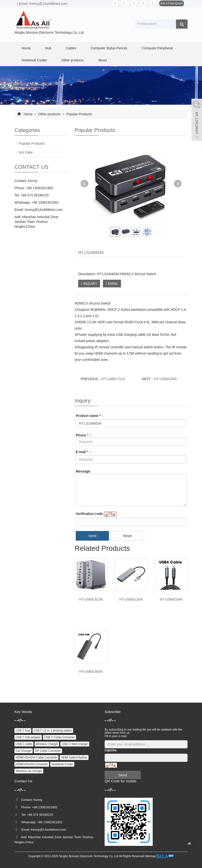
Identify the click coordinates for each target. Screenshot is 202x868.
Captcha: (111, 750)
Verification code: (90, 514)
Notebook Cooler (34, 60)
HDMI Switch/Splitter (74, 758)
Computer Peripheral (157, 48)
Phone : (84, 435)
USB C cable (24, 744)
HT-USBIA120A (131, 599)
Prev (84, 184)
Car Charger (24, 751)
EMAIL (112, 284)
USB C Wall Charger (75, 744)
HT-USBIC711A (113, 379)
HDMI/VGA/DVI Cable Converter (36, 758)
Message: (83, 471)
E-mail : (83, 452)
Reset (127, 536)
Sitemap (150, 856)
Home (26, 48)
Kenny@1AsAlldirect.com (44, 210)
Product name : (90, 416)
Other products (73, 60)
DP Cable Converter (48, 751)
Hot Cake (26, 152)
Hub (48, 48)
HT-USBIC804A (91, 672)
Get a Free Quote (172, 3)
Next (178, 184)
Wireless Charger (47, 744)
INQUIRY (89, 284)
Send (92, 536)
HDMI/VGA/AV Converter (32, 764)
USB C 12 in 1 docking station (53, 731)
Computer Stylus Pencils (109, 48)
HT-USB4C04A (165, 379)
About (103, 60)
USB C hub (23, 731)
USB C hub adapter (28, 737)
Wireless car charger (29, 771)
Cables (71, 48)
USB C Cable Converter (60, 737)
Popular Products (79, 114)
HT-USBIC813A (91, 599)
